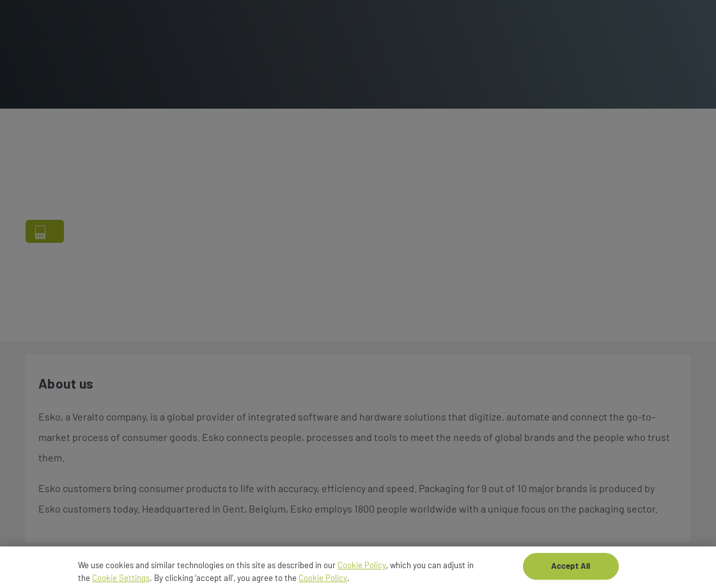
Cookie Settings (121, 581)
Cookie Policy (362, 568)
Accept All (571, 569)
